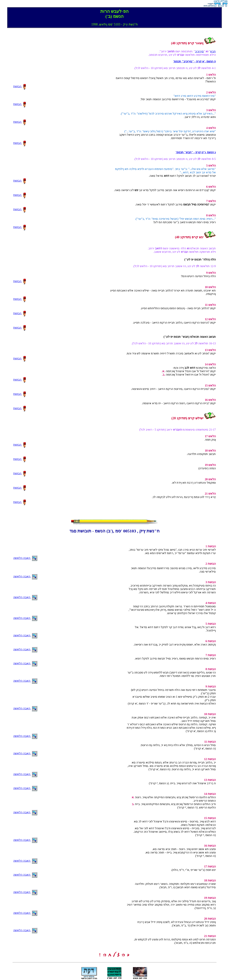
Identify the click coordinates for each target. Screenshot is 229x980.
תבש (213, 51)
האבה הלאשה (25, 558)
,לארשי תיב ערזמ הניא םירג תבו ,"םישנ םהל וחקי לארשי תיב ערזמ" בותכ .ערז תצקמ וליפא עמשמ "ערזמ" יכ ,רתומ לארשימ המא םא (172, 550)
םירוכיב (199, 51)
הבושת (20, 86)
